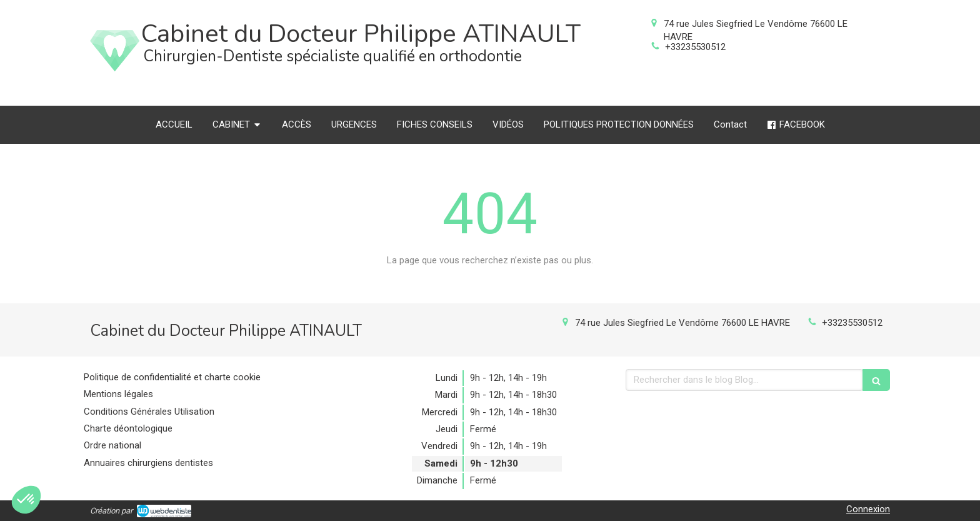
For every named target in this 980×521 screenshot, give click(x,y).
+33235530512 (695, 47)
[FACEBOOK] (796, 125)
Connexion (868, 509)
